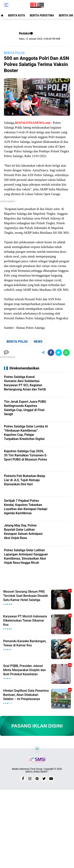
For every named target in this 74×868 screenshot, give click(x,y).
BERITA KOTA (17, 15)
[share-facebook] (51, 353)
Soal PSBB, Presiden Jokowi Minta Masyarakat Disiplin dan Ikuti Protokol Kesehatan (24, 670)
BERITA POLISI (14, 53)
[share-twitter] (59, 353)
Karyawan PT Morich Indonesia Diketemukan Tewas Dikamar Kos (25, 620)
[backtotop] (37, 750)
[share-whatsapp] (66, 353)
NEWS (38, 342)
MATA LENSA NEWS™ (37, 772)
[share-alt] (43, 353)
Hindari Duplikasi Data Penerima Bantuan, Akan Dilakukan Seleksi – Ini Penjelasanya (26, 695)
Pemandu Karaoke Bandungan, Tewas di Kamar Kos (25, 643)
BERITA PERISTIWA (42, 15)
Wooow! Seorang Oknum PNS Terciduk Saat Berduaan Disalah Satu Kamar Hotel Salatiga (26, 596)
